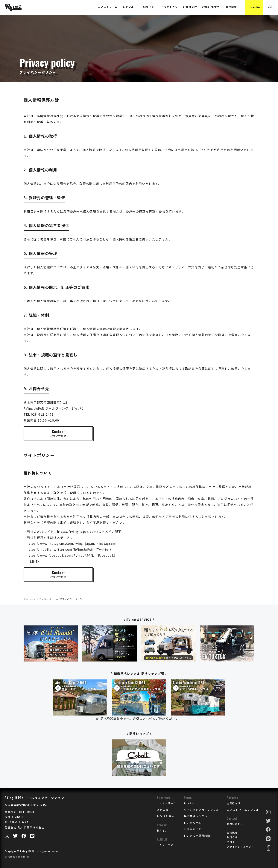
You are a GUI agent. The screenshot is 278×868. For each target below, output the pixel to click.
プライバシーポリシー (240, 847)
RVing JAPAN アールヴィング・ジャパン (34, 798)
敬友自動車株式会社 (31, 827)
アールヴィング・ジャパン (39, 599)
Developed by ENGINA (17, 857)
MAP (46, 805)
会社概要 (232, 832)
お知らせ (232, 837)
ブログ (231, 842)
